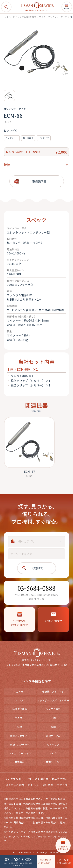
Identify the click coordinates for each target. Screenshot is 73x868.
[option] (9, 96)
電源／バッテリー (20, 745)
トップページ (9, 17)
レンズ (20, 701)
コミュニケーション (20, 754)
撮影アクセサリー (20, 736)
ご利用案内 (42, 779)
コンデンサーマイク (58, 17)
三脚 (53, 718)
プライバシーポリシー (47, 837)
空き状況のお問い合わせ (20, 620)
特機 (20, 727)
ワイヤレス (53, 745)
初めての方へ (60, 779)
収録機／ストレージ (53, 692)
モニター (20, 718)
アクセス (62, 785)
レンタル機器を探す (27, 17)
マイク (42, 17)
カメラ (20, 692)
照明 (53, 727)
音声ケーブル (53, 762)
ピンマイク (44, 138)
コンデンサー (12, 138)
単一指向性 (28, 138)
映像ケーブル (53, 736)
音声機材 (20, 762)
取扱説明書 (39, 181)
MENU (67, 7)
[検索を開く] (6, 7)
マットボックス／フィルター (53, 701)
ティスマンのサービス (18, 779)
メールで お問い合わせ (64, 861)
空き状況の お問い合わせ (46, 861)
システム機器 (53, 709)
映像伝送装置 (20, 709)
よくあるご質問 (15, 785)
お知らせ (33, 785)
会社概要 (48, 785)
